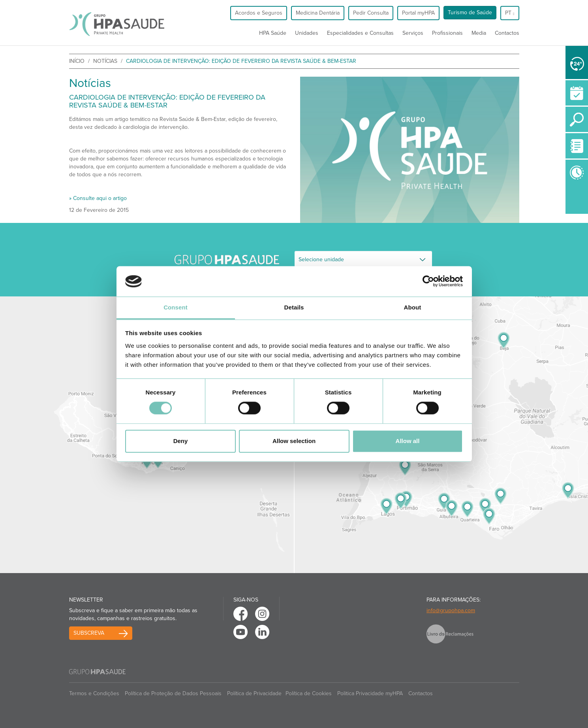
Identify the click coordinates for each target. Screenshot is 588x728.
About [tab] (413, 307)
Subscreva (89, 633)
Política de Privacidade (254, 693)
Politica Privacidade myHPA (370, 693)
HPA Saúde (273, 33)
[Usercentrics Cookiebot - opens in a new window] (428, 281)
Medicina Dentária (318, 13)
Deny (181, 441)
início (77, 61)
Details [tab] (294, 307)
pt (510, 13)
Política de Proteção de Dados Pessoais (173, 693)
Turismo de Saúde (470, 12)
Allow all (408, 441)
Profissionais (447, 33)
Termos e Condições (94, 693)
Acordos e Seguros (259, 13)
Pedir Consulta (371, 13)
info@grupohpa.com (451, 610)
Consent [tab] (176, 307)
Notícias (105, 61)
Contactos (507, 33)
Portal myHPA (418, 13)
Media (479, 33)
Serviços (413, 33)
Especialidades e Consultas (360, 33)
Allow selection (294, 441)
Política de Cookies (309, 693)
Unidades (307, 33)
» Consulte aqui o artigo (98, 198)
